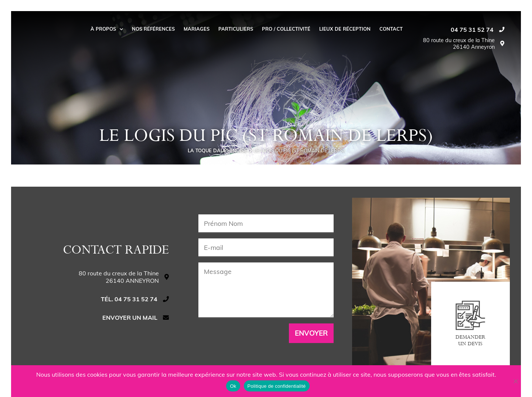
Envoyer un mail (130, 318)
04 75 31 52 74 (472, 30)
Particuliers (236, 29)
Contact (391, 29)
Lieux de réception (345, 29)
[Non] (515, 381)
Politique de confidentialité (277, 386)
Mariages (197, 29)
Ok (233, 386)
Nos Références (153, 29)
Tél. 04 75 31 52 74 (129, 299)
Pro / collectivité (286, 29)
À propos (107, 29)
